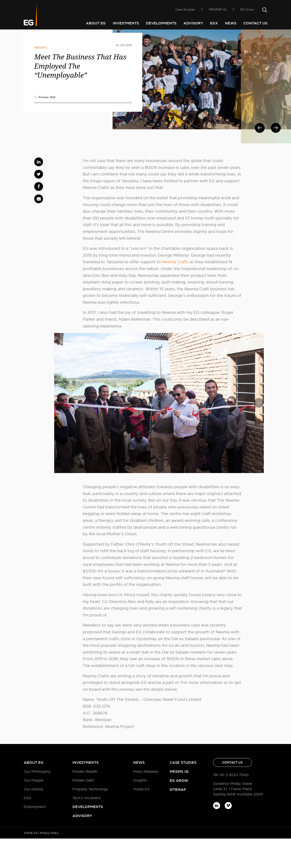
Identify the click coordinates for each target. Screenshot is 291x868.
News (231, 23)
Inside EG (44, 37)
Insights (41, 77)
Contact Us (255, 23)
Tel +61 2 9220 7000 (231, 804)
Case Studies (185, 11)
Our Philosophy (37, 801)
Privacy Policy (49, 863)
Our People (33, 810)
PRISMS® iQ (218, 11)
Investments (126, 23)
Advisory (193, 23)
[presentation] (59, 432)
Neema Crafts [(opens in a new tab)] (175, 291)
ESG (27, 827)
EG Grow (247, 11)
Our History (34, 819)
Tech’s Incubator (87, 827)
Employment (35, 836)
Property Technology (90, 819)
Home (28, 37)
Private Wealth (85, 801)
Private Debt (83, 810)
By (45, 127)
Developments (161, 23)
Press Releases (146, 801)
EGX (214, 23)
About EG (96, 23)
